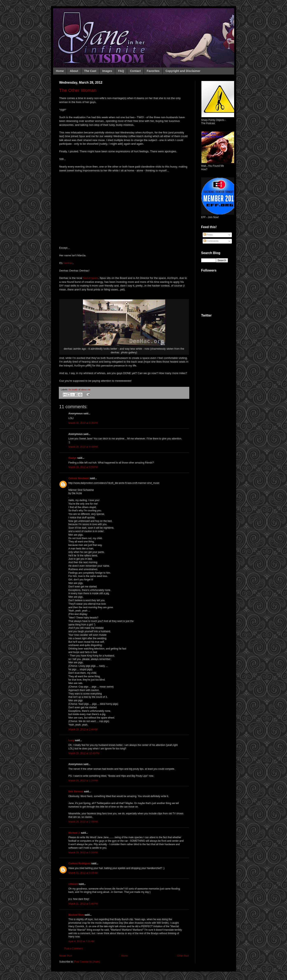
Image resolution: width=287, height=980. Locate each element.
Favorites (153, 71)
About (74, 71)
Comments (211, 241)
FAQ (121, 71)
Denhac (68, 263)
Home (60, 71)
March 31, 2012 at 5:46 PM (83, 904)
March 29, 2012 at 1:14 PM (83, 781)
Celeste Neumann (79, 478)
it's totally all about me (79, 389)
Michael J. (74, 833)
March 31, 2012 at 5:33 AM (83, 873)
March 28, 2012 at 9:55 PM (83, 467)
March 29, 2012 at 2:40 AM (83, 729)
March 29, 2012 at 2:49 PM (83, 822)
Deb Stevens (76, 792)
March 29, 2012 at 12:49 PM (84, 753)
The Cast (90, 71)
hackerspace (91, 278)
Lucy (71, 740)
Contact (135, 71)
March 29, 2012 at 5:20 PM (83, 853)
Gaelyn (73, 458)
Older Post (183, 956)
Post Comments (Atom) (87, 962)
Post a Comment (74, 949)
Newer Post (66, 956)
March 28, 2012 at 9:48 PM (83, 447)
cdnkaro (73, 884)
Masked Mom (76, 915)
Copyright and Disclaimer (183, 71)
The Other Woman (78, 90)
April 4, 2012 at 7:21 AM (81, 941)
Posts (208, 235)
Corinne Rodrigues (80, 863)
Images (107, 71)
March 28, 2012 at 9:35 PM (83, 423)
